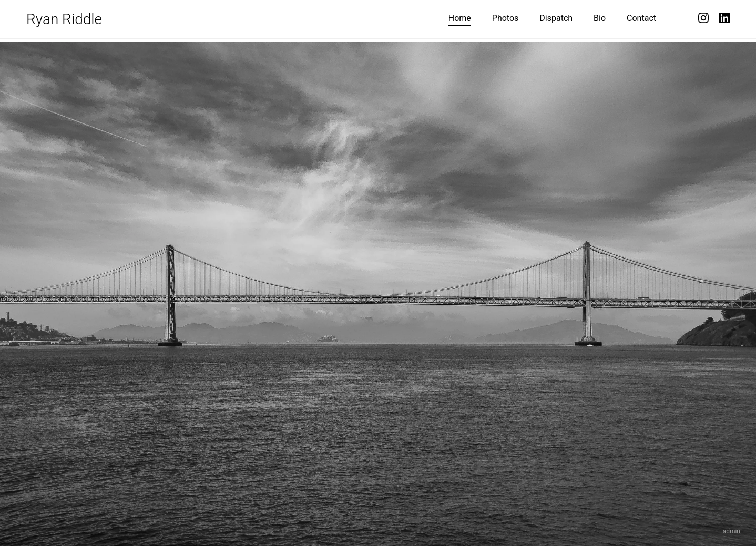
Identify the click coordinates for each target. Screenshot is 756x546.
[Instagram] (703, 19)
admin (732, 531)
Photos (505, 18)
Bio (600, 18)
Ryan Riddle (64, 19)
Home (460, 18)
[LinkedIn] (724, 19)
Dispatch (556, 18)
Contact (641, 18)
